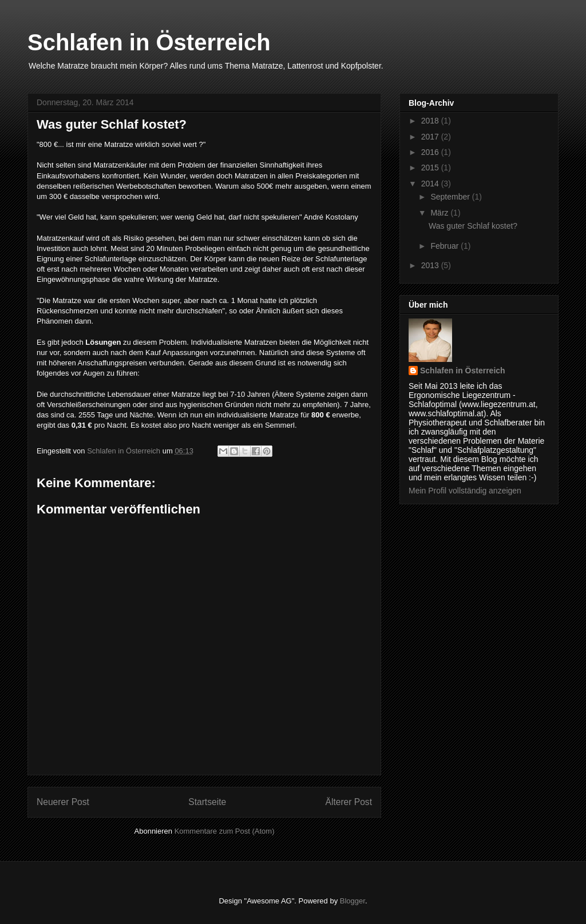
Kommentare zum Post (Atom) (225, 831)
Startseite (207, 802)
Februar (446, 246)
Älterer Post (349, 802)
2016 (431, 152)
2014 (431, 184)
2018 (431, 121)
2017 (431, 137)
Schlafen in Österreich (149, 42)
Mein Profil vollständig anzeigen (465, 491)
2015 (431, 168)
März (440, 213)
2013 (431, 265)
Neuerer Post (63, 802)
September (451, 197)
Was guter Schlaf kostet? (473, 226)
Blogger (353, 901)
